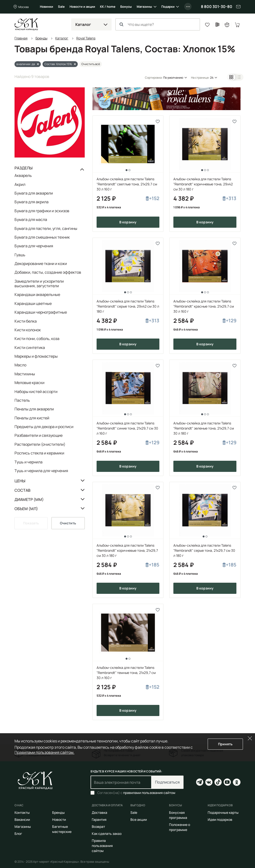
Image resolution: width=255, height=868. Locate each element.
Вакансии (22, 819)
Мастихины (25, 374)
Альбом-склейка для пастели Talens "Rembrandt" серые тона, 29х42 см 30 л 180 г (128, 306)
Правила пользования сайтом (102, 846)
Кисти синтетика (30, 347)
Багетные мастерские (62, 829)
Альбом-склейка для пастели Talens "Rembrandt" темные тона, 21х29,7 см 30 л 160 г (126, 673)
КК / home (108, 7)
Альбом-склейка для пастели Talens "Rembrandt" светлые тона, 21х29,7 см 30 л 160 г (127, 184)
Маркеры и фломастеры (36, 356)
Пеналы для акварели (34, 409)
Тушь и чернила (28, 462)
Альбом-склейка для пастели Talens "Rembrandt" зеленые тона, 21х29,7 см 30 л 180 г (204, 428)
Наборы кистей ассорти (36, 392)
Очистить (68, 523)
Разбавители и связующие (39, 435)
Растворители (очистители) (40, 444)
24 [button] (212, 78)
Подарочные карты (223, 812)
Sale (61, 7)
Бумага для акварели (34, 193)
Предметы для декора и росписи (44, 427)
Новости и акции (82, 7)
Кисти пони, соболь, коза (37, 339)
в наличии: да (26, 64)
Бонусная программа (178, 815)
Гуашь (20, 255)
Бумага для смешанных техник (42, 237)
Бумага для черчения (34, 246)
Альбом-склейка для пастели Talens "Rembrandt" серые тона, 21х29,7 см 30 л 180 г (204, 550)
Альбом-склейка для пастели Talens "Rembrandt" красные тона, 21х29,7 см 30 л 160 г (204, 306)
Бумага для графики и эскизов (42, 211)
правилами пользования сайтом (149, 793)
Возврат (98, 826)
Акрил (20, 184)
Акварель (23, 176)
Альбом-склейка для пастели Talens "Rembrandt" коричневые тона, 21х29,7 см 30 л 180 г (127, 550)
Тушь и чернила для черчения (41, 471)
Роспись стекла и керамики (39, 453)
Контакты (22, 812)
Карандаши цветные (33, 303)
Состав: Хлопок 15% (58, 64)
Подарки (168, 7)
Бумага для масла (31, 219)
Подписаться (167, 782)
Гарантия (99, 819)
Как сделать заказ (107, 834)
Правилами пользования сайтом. (44, 752)
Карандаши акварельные (37, 294)
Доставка (99, 812)
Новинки (46, 7)
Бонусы (126, 7)
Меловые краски (29, 383)
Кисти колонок (28, 330)
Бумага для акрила (32, 202)
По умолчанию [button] (173, 78)
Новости (59, 819)
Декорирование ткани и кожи (41, 264)
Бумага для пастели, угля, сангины (46, 228)
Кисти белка (26, 321)
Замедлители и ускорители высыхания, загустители (39, 283)
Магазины (144, 7)
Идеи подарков (220, 819)
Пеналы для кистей (32, 418)
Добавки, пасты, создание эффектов (48, 272)
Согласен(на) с (136, 793)
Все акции (139, 819)
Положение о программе (180, 827)
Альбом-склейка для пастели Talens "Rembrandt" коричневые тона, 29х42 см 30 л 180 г (203, 184)
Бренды (58, 812)
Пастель (22, 400)
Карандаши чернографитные (41, 312)
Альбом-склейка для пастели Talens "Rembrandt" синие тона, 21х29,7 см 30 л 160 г (127, 428)
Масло (20, 365)
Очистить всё (91, 64)
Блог (18, 834)
